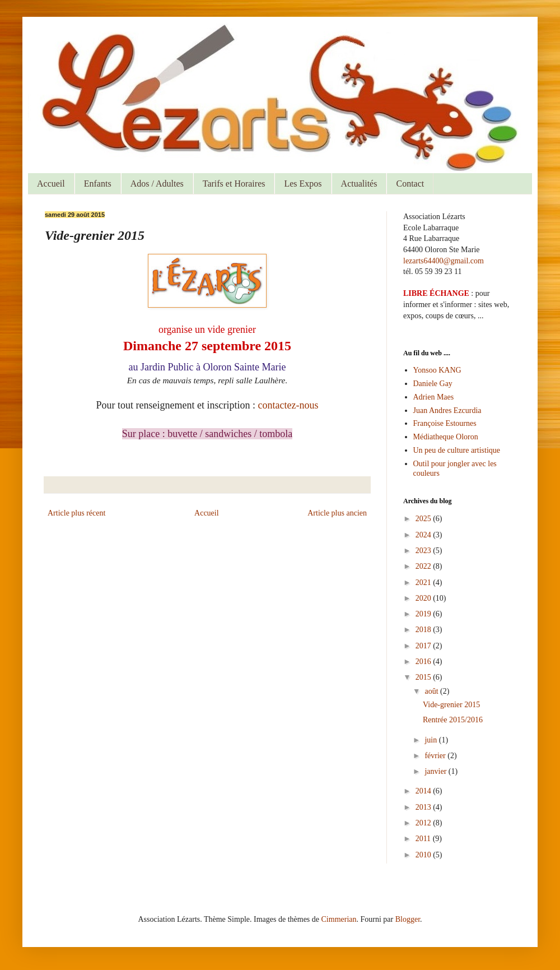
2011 (424, 839)
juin (431, 740)
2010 (424, 855)
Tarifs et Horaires (234, 184)
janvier (436, 771)
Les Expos (303, 184)
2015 (424, 677)
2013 (424, 807)
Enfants (98, 184)
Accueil (51, 184)
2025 (424, 519)
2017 (424, 646)
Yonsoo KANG (437, 370)
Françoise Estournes (445, 423)
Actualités (359, 184)
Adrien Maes (434, 397)
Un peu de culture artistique (457, 450)
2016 (424, 662)
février (436, 756)
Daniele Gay (433, 384)
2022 (424, 566)
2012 (424, 823)
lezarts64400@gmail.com (444, 261)
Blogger (408, 919)
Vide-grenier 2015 (451, 705)
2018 (424, 630)
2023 (424, 551)
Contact (410, 184)
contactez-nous (288, 405)
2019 (424, 614)
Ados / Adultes (157, 184)
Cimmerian (339, 919)
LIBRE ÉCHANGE (436, 293)
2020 (424, 598)
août (432, 691)
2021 (424, 583)
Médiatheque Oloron (446, 437)
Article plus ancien (337, 513)
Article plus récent (76, 513)
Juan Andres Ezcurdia (447, 410)
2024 (424, 535)
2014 (424, 791)
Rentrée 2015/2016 (453, 720)
